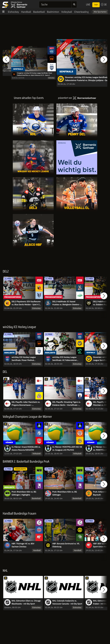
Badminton (53, 12)
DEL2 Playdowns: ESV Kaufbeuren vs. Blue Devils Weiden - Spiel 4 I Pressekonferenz (26, 303)
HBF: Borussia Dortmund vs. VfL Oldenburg (66, 545)
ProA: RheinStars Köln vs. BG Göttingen (65, 493)
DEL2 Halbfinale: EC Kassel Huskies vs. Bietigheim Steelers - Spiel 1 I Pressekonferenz (66, 303)
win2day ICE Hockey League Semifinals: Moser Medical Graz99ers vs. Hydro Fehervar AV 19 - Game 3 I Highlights (26, 359)
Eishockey (13, 12)
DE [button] (104, 5)
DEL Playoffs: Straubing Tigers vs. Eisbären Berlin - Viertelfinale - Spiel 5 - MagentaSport (67, 404)
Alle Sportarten (100, 12)
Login (96, 5)
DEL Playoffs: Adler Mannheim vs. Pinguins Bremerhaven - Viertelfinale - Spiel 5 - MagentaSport (26, 404)
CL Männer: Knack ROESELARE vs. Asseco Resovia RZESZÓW (26, 448)
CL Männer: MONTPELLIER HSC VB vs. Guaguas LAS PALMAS (67, 448)
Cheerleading (81, 12)
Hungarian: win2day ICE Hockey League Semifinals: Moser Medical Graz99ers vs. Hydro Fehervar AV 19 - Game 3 (35, 74)
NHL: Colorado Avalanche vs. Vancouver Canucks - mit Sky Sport (67, 602)
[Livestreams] (77, 231)
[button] (6, 60)
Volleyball (67, 12)
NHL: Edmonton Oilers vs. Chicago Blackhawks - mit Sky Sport (26, 602)
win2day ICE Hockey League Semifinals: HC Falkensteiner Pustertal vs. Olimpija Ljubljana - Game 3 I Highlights (66, 359)
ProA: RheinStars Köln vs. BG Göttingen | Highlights (24, 493)
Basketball (39, 12)
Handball (26, 12)
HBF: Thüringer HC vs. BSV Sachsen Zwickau (23, 545)
